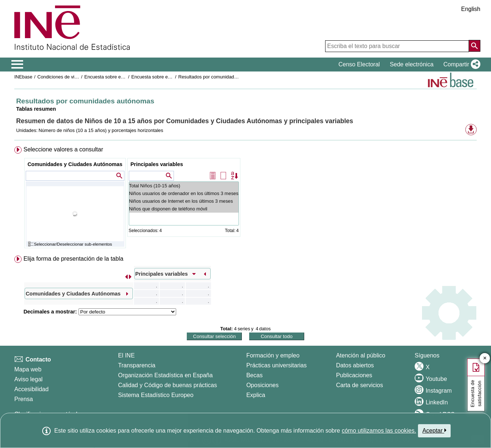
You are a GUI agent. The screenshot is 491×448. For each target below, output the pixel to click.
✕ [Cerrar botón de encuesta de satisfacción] (485, 358)
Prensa (24, 399)
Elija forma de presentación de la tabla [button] (73, 259)
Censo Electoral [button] (359, 64)
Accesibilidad (31, 389)
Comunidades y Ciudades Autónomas (75, 164)
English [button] (471, 9)
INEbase (23, 77)
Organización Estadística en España (166, 375)
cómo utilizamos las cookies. (379, 431)
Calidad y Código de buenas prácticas (168, 385)
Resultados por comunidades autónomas (221, 77)
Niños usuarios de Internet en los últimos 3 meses (184, 201)
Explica (256, 395)
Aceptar (434, 430)
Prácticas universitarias (277, 365)
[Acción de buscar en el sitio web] (474, 46)
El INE (126, 355)
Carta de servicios (360, 385)
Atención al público (361, 355)
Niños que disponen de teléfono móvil (184, 209)
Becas (254, 375)
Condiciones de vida (59, 77)
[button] (460, 65)
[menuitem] (246, 199)
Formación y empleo (273, 355)
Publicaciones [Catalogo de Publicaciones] (354, 375)
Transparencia (137, 365)
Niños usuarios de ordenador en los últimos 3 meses (184, 193)
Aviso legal (28, 379)
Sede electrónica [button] (412, 64)
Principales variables (157, 164)
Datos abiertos (355, 365)
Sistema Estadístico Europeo (156, 395)
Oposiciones (262, 385)
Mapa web (28, 369)
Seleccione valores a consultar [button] (63, 149)
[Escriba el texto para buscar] (397, 46)
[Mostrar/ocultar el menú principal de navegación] (17, 65)
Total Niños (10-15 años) (184, 186)
